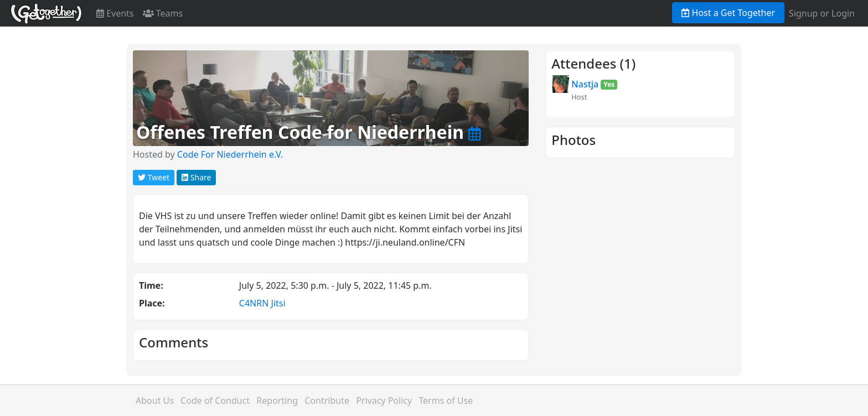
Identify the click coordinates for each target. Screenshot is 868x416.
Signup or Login (822, 13)
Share (196, 177)
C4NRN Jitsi (262, 303)
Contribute (327, 401)
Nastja (585, 84)
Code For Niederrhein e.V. (230, 154)
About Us (155, 401)
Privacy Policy (384, 401)
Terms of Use (446, 401)
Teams (163, 13)
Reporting (277, 401)
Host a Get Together (728, 13)
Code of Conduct (215, 401)
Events (115, 13)
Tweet (154, 177)
